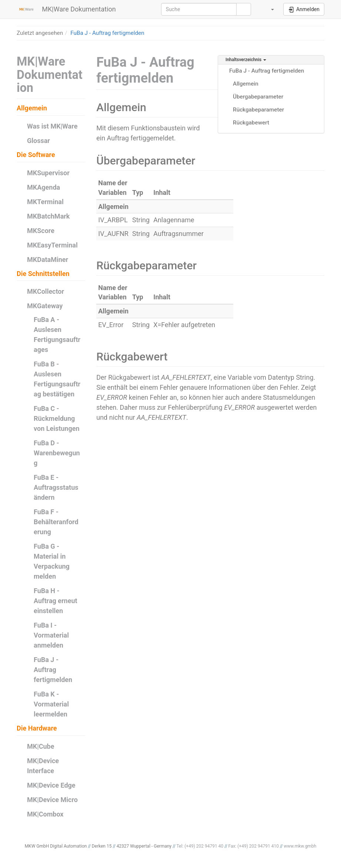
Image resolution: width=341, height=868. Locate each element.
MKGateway (45, 306)
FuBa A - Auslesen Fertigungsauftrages (57, 335)
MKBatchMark (48, 216)
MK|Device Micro (52, 800)
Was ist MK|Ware (52, 126)
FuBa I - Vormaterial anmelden (51, 635)
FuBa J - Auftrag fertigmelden (107, 33)
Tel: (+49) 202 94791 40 (200, 846)
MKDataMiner (48, 260)
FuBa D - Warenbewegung (57, 453)
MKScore (41, 231)
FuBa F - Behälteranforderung (56, 522)
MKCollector (46, 291)
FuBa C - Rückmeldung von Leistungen (57, 418)
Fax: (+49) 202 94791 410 (253, 846)
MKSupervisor (48, 173)
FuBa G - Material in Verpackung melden (52, 561)
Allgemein (246, 84)
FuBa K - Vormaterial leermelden (51, 704)
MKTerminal (45, 202)
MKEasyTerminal (52, 245)
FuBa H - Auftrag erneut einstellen (56, 601)
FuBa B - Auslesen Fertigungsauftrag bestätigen (57, 379)
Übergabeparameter (258, 97)
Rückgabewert (251, 123)
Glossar (39, 141)
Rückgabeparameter (258, 110)
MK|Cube (41, 746)
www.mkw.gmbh (300, 846)
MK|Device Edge (51, 785)
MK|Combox (45, 814)
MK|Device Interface (43, 766)
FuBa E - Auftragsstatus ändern (56, 487)
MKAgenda (44, 187)
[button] (268, 9)
